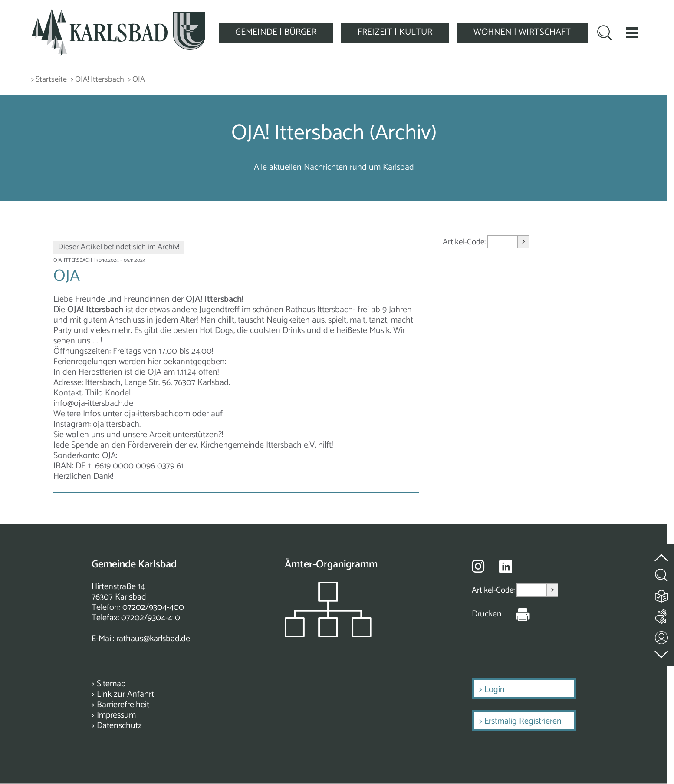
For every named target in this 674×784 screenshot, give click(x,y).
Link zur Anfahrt (125, 694)
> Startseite (49, 80)
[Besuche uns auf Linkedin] (506, 567)
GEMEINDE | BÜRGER (276, 32)
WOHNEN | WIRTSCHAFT (522, 32)
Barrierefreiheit (123, 705)
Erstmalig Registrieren (523, 721)
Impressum (116, 715)
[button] (632, 33)
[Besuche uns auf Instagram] (478, 566)
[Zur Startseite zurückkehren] (118, 14)
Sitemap (111, 684)
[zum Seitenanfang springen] (662, 552)
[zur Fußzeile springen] (662, 652)
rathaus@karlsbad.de (153, 639)
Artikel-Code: (465, 242)
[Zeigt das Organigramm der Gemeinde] (328, 635)
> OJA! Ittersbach (97, 80)
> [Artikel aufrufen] (523, 242)
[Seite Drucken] (516, 614)
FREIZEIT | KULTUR (395, 32)
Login (495, 690)
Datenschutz (119, 726)
